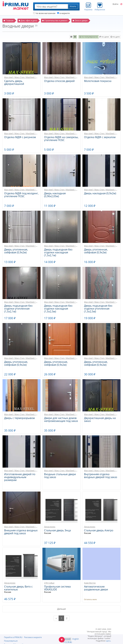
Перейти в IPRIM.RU (13, 637)
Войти (115, 4)
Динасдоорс (50, 527)
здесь (108, 641)
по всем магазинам (44, 13)
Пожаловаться (11, 641)
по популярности (89, 37)
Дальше (61, 609)
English (76, 639)
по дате (115, 37)
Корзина (88, 7)
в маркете (63, 13)
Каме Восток (90, 583)
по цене (104, 37)
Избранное (100, 7)
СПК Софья (49, 583)
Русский (67, 639)
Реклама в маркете (33, 637)
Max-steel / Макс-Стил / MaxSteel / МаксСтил (25, 77)
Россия (47, 533)
